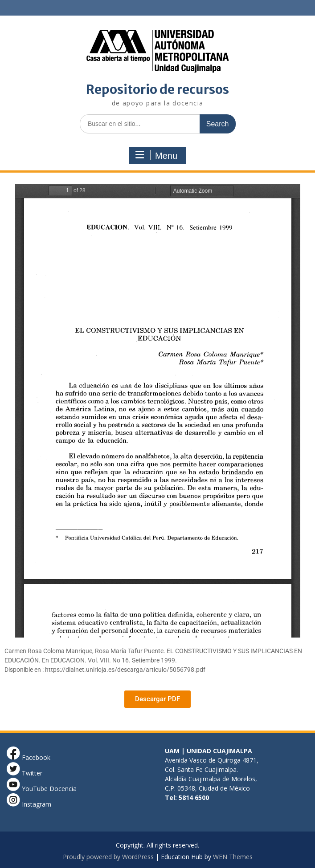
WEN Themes (233, 857)
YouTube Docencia (42, 789)
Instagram (29, 804)
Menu (156, 155)
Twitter (25, 773)
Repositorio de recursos (157, 89)
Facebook (29, 757)
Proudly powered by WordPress (108, 857)
